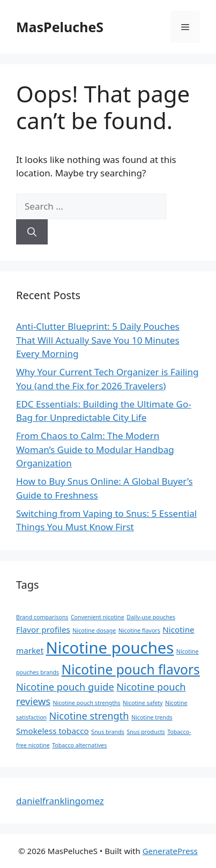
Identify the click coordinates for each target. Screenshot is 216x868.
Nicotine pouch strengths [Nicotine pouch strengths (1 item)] (86, 703)
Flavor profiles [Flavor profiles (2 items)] (43, 629)
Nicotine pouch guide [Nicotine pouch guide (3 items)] (65, 687)
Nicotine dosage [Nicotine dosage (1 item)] (94, 630)
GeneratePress (170, 851)
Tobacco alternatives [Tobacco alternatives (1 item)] (79, 745)
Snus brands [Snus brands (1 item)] (108, 732)
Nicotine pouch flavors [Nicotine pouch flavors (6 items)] (131, 669)
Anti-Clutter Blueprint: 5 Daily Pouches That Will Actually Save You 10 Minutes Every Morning (98, 340)
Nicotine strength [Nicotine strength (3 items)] (89, 716)
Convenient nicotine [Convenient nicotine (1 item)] (98, 617)
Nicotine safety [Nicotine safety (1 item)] (143, 703)
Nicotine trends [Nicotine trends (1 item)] (152, 717)
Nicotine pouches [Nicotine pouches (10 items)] (110, 648)
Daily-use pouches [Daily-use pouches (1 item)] (151, 617)
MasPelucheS (60, 27)
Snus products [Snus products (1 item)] (146, 732)
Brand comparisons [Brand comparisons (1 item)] (42, 617)
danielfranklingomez (60, 801)
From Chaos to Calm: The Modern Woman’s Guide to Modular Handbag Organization (95, 449)
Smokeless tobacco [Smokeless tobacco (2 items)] (53, 731)
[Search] (32, 232)
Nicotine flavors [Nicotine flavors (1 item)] (139, 630)
